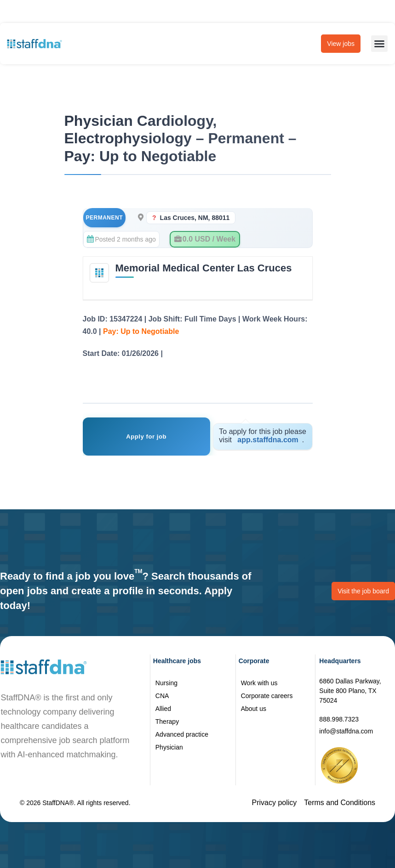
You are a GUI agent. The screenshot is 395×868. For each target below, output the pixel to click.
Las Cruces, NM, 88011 (195, 218)
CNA (162, 696)
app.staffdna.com (268, 440)
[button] (379, 44)
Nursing (166, 683)
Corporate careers (267, 696)
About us (254, 709)
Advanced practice (182, 734)
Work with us (259, 683)
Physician (169, 747)
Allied (163, 709)
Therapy (167, 721)
